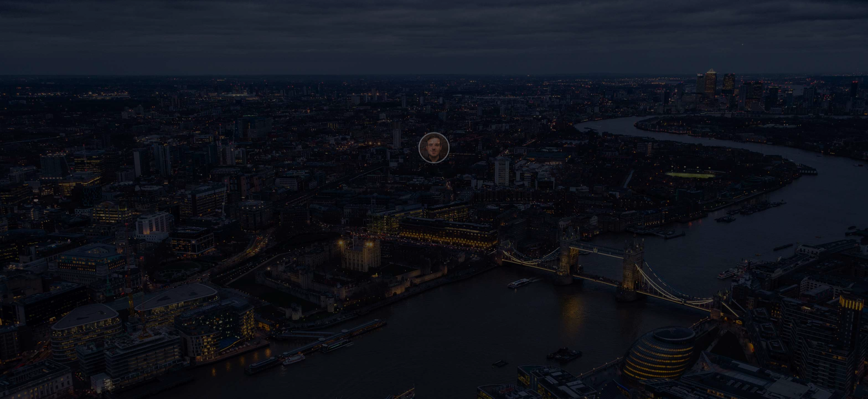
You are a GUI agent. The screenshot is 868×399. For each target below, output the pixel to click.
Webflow (90, 387)
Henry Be (38, 387)
